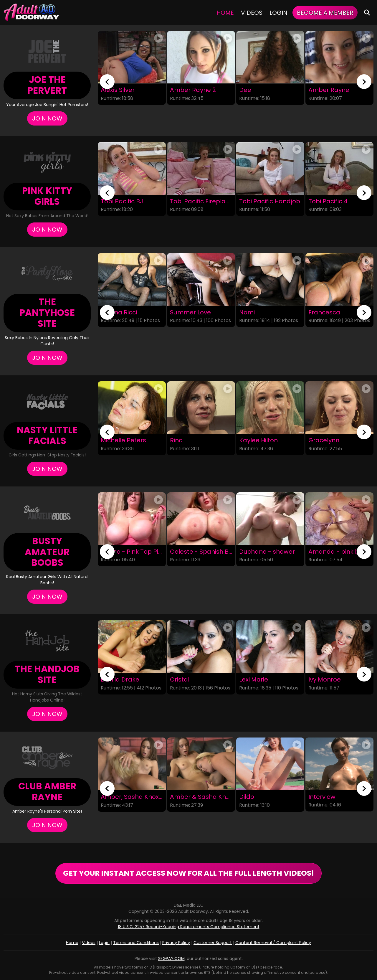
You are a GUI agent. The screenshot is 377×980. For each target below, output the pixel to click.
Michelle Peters (123, 441)
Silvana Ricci (119, 312)
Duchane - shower (267, 551)
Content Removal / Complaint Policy (273, 943)
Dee (245, 90)
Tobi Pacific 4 (328, 201)
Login (278, 13)
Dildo (247, 797)
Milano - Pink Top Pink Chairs (132, 551)
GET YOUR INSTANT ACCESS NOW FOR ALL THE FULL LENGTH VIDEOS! (188, 873)
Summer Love (190, 312)
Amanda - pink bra (337, 551)
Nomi (247, 312)
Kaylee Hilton (258, 441)
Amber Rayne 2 (193, 90)
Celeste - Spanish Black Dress (201, 551)
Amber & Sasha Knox (201, 797)
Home (225, 13)
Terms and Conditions (136, 943)
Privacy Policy (176, 943)
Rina (176, 441)
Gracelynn (324, 441)
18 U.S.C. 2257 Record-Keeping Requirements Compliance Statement (189, 927)
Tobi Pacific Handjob (270, 201)
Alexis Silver (118, 90)
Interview (322, 797)
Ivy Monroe (325, 680)
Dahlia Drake (120, 680)
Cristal (180, 680)
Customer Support (213, 943)
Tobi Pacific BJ (122, 201)
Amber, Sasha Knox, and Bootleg (132, 797)
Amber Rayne (329, 90)
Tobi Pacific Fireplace (201, 201)
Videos (252, 13)
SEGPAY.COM (171, 958)
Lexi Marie (254, 680)
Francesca (324, 312)
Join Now (47, 118)
